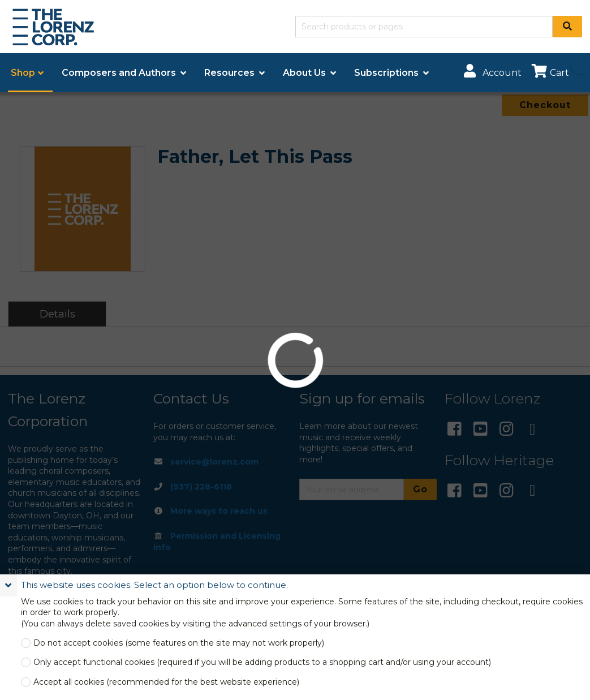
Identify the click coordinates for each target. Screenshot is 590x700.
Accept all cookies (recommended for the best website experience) (166, 682)
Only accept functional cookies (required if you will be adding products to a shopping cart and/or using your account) (262, 662)
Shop (23, 73)
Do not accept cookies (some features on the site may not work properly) (179, 643)
